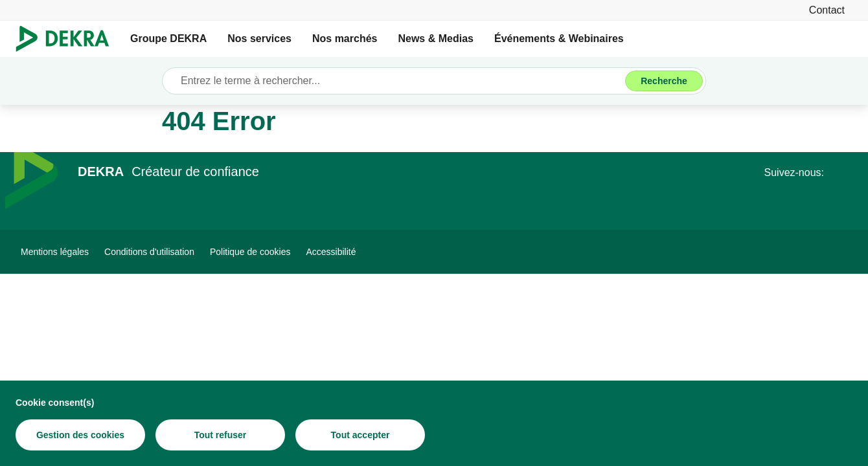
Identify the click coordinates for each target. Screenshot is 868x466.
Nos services (259, 39)
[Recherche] (664, 81)
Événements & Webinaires (559, 39)
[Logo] (68, 39)
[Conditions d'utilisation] (149, 252)
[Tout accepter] (360, 435)
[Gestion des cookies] (80, 435)
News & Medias (435, 39)
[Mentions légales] (55, 252)
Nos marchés (345, 39)
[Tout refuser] (220, 435)
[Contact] (827, 10)
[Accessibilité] (331, 252)
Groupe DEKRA (168, 39)
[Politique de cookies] (250, 252)
